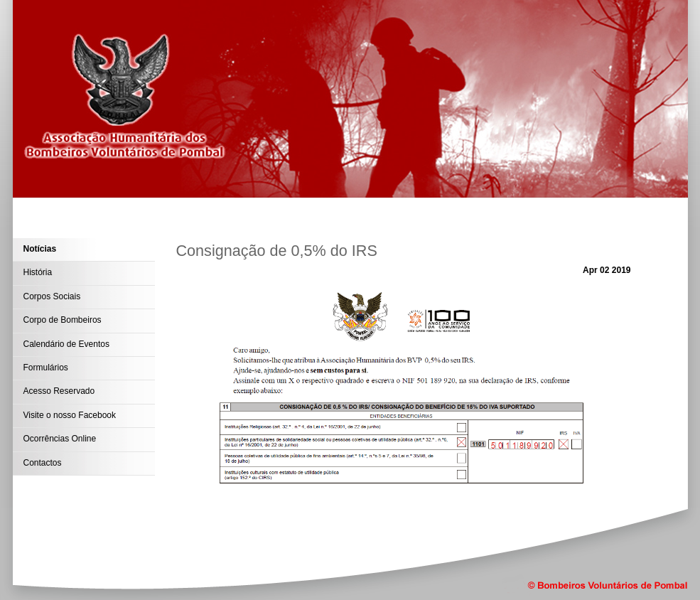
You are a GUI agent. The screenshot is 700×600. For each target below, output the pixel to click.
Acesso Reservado (59, 391)
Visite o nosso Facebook (70, 415)
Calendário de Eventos (66, 344)
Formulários (46, 368)
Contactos (43, 463)
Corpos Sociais (52, 296)
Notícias (40, 249)
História (38, 272)
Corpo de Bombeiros (63, 320)
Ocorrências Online (60, 439)
